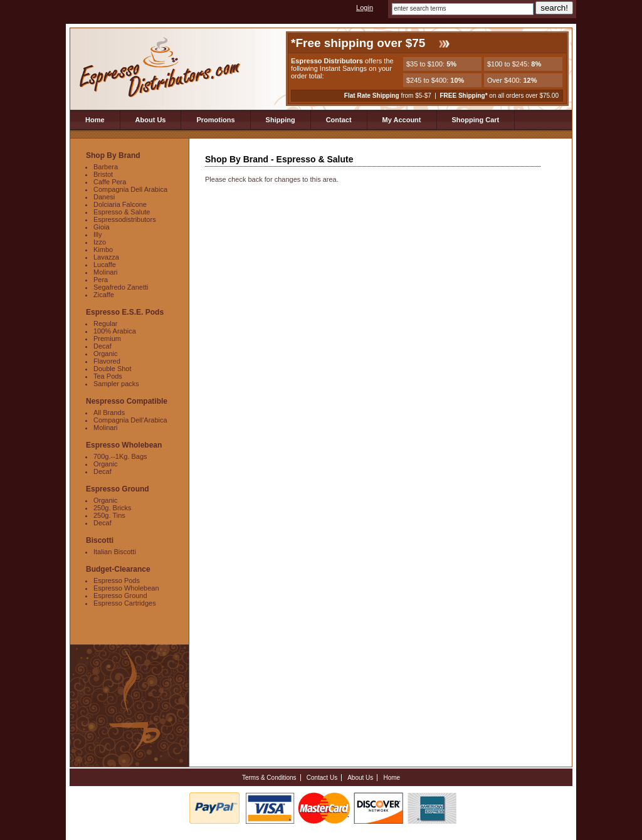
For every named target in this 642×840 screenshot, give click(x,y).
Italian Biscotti (115, 552)
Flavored (107, 361)
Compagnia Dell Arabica (130, 189)
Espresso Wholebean (126, 588)
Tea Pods (108, 376)
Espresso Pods (117, 580)
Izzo (100, 242)
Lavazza (106, 257)
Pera (101, 280)
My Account (402, 120)
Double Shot (113, 369)
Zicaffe (104, 295)
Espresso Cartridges (125, 603)
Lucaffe (105, 265)
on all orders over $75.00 (499, 96)
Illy (97, 234)
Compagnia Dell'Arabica (130, 420)
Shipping (281, 120)
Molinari (106, 272)
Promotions (215, 120)
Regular (106, 323)
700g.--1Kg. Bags (120, 456)
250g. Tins (109, 515)
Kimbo (103, 249)
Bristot (103, 174)
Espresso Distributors (161, 68)
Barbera (106, 167)
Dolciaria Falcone (120, 204)
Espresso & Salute (122, 212)
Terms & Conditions (269, 778)
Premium (107, 339)
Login (365, 8)
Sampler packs (116, 384)
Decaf (103, 346)
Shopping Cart (476, 120)
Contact (339, 120)
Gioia (102, 227)
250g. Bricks (113, 508)
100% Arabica (115, 331)
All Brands (109, 412)
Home (95, 120)
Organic (106, 354)
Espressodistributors (125, 219)
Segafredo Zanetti (121, 287)
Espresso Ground (120, 596)
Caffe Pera (110, 182)
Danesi (104, 197)
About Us (151, 120)
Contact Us (322, 778)
